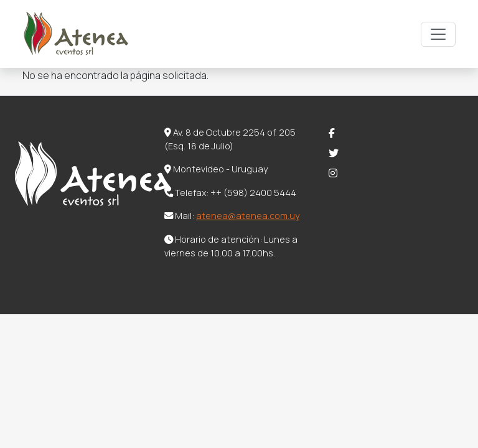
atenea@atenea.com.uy (248, 216)
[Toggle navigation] (438, 34)
